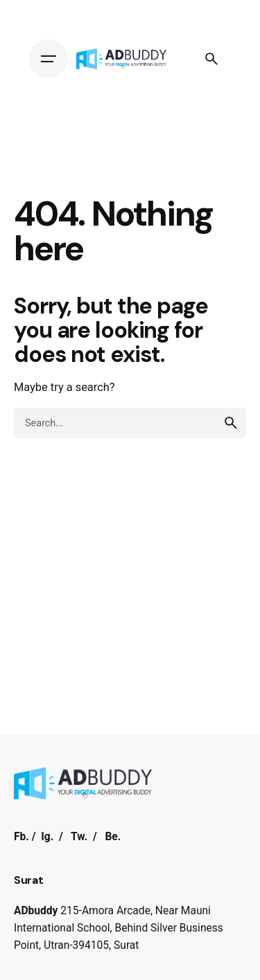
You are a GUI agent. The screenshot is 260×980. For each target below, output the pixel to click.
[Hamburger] (49, 59)
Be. (113, 837)
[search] (231, 423)
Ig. (47, 837)
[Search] (211, 59)
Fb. (21, 837)
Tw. (79, 837)
